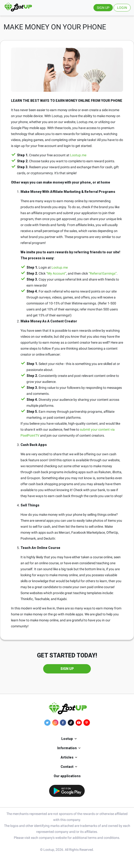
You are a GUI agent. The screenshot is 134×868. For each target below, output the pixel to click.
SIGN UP (103, 8)
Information (67, 748)
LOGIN (122, 8)
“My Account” (56, 273)
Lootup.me (78, 155)
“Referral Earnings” (103, 273)
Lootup (67, 739)
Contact (67, 767)
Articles (67, 757)
